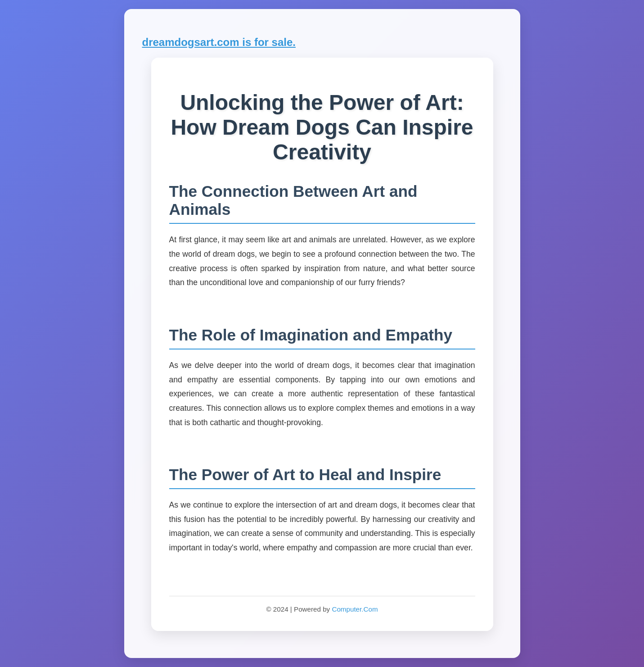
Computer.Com (355, 609)
